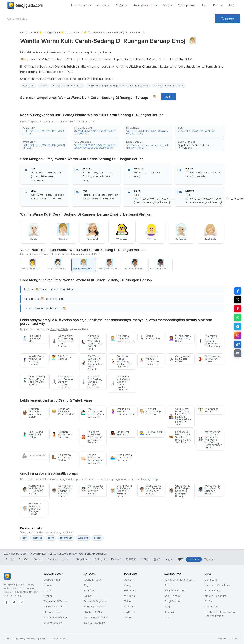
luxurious (37, 538)
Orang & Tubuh (52, 32)
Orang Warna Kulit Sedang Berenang (121, 457)
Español (24, 559)
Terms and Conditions (217, 585)
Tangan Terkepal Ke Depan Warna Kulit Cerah (92, 459)
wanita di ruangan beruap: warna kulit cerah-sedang (118, 86)
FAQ (232, 6)
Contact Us (211, 607)
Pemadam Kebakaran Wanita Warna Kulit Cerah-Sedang (92, 437)
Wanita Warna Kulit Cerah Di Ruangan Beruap (92, 490)
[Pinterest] (21, 602)
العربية (170, 559)
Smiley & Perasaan (95, 607)
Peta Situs (223, 639)
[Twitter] (14, 602)
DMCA (208, 601)
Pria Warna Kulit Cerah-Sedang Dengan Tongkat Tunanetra (120, 383)
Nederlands (83, 559)
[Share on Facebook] (238, 291)
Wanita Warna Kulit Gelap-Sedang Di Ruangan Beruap (63, 491)
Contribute (211, 580)
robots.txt (235, 639)
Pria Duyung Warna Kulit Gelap (32, 434)
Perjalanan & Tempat (56, 601)
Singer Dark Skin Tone (120, 433)
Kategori (103, 6)
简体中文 (131, 559)
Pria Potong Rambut (61, 358)
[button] (44, 131)
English (10, 559)
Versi (168, 6)
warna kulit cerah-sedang (169, 86)
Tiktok (128, 617)
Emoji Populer (172, 601)
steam (98, 538)
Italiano (67, 559)
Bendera (49, 585)
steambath (66, 538)
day (25, 538)
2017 (69, 72)
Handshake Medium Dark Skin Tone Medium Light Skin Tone (180, 437)
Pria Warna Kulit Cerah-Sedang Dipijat (122, 338)
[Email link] (238, 353)
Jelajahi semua (81, 6)
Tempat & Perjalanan (96, 601)
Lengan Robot (34, 456)
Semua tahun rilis (174, 590)
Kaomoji (218, 6)
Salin (168, 97)
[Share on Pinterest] (238, 309)
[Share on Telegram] (238, 326)
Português (100, 559)
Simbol (48, 596)
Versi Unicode (173, 596)
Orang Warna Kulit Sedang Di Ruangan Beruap (150, 490)
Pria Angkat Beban (208, 410)
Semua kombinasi (145, 6)
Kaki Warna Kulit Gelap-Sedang (61, 457)
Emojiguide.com (29, 32)
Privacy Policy (212, 590)
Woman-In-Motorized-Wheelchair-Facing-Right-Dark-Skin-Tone (92, 342)
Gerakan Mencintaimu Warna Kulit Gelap (33, 413)
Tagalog (209, 559)
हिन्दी (181, 559)
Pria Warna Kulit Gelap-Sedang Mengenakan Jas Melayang (209, 341)
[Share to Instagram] (238, 335)
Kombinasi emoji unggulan (180, 580)
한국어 (157, 559)
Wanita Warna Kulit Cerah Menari (209, 359)
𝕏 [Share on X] (238, 300)
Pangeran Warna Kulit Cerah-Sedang (63, 411)
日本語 (145, 559)
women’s (83, 538)
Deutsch (38, 559)
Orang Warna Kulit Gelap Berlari (179, 359)
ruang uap (28, 86)
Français (53, 559)
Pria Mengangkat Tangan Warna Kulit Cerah (92, 413)
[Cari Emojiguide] (110, 19)
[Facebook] (7, 602)
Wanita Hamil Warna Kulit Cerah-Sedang (122, 411)
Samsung (130, 607)
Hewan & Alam (52, 612)
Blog (205, 6)
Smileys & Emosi (54, 607)
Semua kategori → (95, 623)
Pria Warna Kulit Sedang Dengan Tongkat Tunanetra (92, 382)
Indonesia (194, 559)
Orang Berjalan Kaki (150, 337)
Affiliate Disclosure (215, 596)
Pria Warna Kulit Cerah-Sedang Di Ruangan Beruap (32, 509)
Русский (116, 559)
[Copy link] (238, 344)
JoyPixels (130, 612)
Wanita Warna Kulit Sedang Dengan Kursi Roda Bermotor (63, 341)
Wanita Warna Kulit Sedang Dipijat (180, 338)
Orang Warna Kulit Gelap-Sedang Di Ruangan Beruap (179, 491)
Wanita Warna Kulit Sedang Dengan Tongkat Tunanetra (63, 382)
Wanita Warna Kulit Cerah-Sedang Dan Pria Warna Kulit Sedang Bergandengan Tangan (210, 440)
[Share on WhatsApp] (238, 318)
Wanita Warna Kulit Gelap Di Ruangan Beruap (209, 490)
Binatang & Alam (94, 612)
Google (129, 585)
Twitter (128, 601)
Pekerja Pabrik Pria (151, 433)
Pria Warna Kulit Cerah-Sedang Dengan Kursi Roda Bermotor (92, 363)
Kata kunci (170, 585)
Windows (129, 596)
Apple (128, 580)
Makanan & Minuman (56, 617)
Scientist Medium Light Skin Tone (150, 411)
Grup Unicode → (53, 623)
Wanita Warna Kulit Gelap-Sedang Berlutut (33, 360)
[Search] (228, 19)
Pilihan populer (187, 6)
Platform (122, 6)
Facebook (130, 590)
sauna (43, 86)
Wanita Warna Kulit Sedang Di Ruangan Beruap (33, 490)
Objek (47, 590)
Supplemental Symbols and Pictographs (194, 146)
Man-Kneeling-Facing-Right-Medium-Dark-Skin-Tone (34, 381)
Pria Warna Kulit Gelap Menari (32, 338)
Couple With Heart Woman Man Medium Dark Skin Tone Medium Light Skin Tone (180, 417)
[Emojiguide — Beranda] (7, 576)
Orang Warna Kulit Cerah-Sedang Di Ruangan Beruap (121, 491)
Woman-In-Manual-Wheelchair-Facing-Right (150, 360)
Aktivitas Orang (74, 32)
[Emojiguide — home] (25, 6)
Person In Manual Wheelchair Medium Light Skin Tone (121, 361)
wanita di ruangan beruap (67, 86)
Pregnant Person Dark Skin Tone (62, 434)
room (51, 538)
